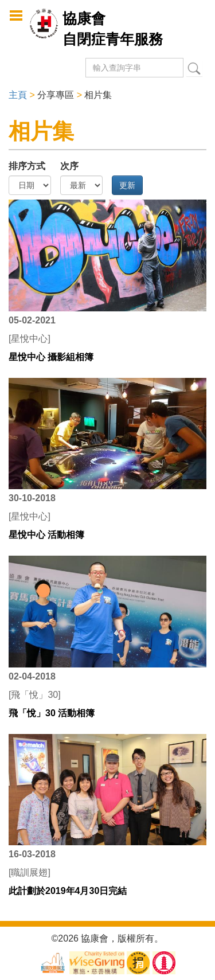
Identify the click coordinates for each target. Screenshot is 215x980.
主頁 (18, 95)
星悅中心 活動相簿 (46, 535)
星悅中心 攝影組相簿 (51, 357)
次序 (69, 166)
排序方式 (27, 166)
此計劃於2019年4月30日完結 (68, 891)
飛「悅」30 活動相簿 (52, 713)
